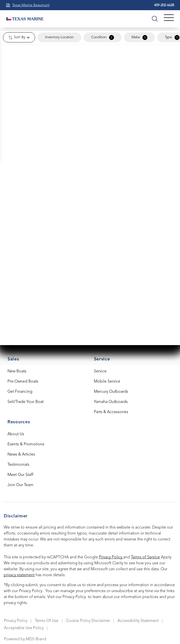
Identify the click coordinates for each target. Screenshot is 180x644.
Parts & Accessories (111, 412)
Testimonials (18, 465)
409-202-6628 (164, 5)
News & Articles (21, 455)
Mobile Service (107, 382)
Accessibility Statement (138, 621)
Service (100, 371)
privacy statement (19, 575)
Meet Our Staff (20, 475)
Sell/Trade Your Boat (26, 402)
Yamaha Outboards (111, 402)
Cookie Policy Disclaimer (88, 621)
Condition (103, 37)
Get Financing (20, 392)
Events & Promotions (26, 444)
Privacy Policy (111, 557)
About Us (16, 434)
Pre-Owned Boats (23, 382)
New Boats (17, 371)
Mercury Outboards (111, 392)
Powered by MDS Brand (25, 639)
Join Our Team (20, 485)
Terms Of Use (47, 621)
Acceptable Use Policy (24, 628)
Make (139, 37)
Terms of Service (145, 557)
